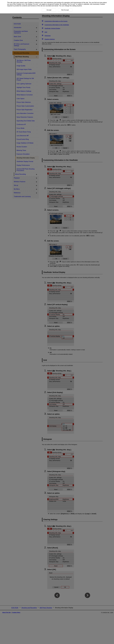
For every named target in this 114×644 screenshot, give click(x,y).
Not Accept (71, 4)
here (23, 4)
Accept (36, 4)
